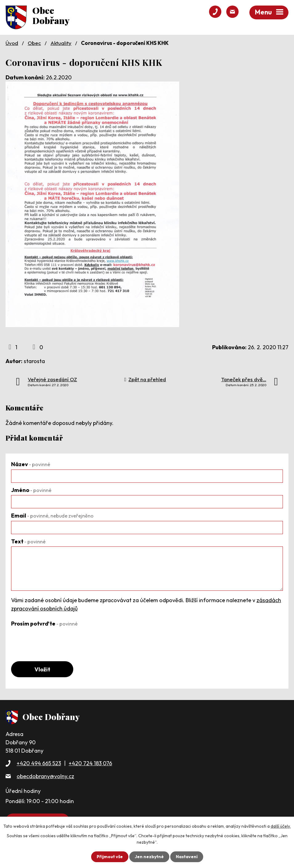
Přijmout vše (110, 857)
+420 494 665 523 (39, 763)
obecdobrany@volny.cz (45, 776)
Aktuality (61, 43)
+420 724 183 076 (90, 763)
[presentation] (58, 641)
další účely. (281, 826)
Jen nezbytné (149, 857)
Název (31, 464)
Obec (34, 43)
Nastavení (187, 857)
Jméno (31, 490)
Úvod (12, 43)
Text (28, 541)
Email (52, 516)
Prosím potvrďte (44, 624)
